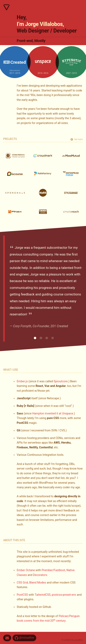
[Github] (24, 638)
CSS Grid (22, 583)
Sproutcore (61, 381)
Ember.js (22, 381)
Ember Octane (26, 570)
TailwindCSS (43, 595)
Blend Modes (38, 583)
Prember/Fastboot (53, 570)
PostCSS (22, 595)
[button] (35, 338)
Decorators (40, 575)
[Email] (7, 638)
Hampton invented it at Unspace (53, 414)
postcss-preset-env (64, 595)
